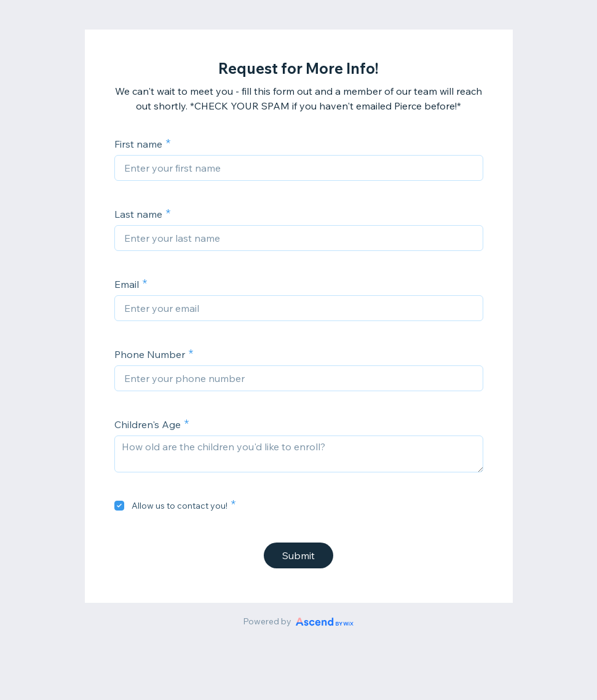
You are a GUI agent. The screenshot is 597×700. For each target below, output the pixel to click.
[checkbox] (119, 506)
